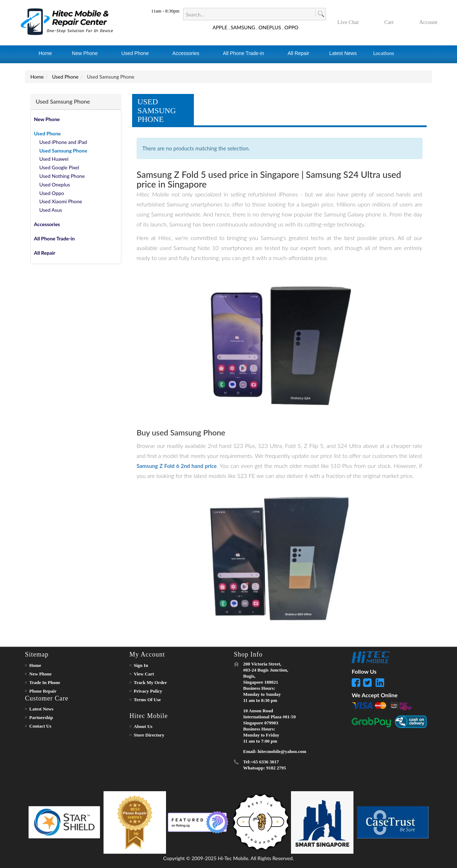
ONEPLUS (270, 27)
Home (37, 77)
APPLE (220, 27)
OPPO (292, 27)
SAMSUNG (243, 27)
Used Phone (65, 77)
